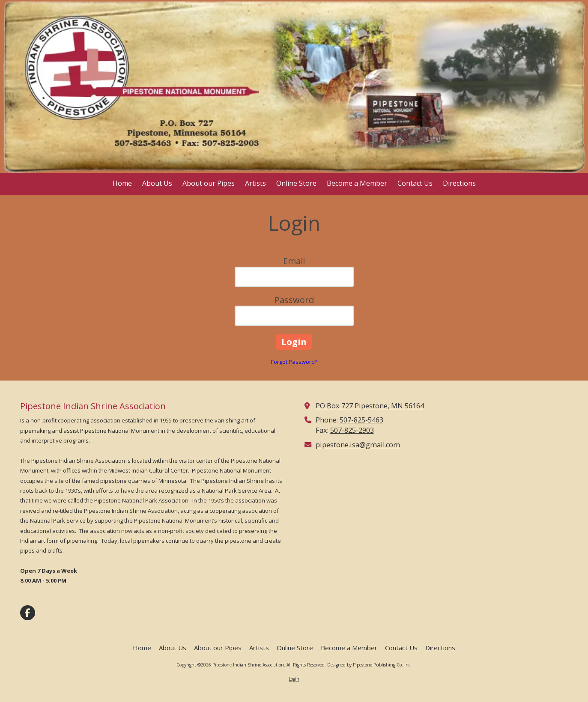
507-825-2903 (352, 430)
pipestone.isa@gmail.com (358, 445)
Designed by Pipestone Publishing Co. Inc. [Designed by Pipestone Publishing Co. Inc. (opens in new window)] (369, 665)
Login (294, 679)
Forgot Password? (294, 362)
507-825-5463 (361, 420)
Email (294, 261)
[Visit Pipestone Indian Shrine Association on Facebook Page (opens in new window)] (28, 613)
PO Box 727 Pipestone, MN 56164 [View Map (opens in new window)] (370, 406)
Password (294, 300)
